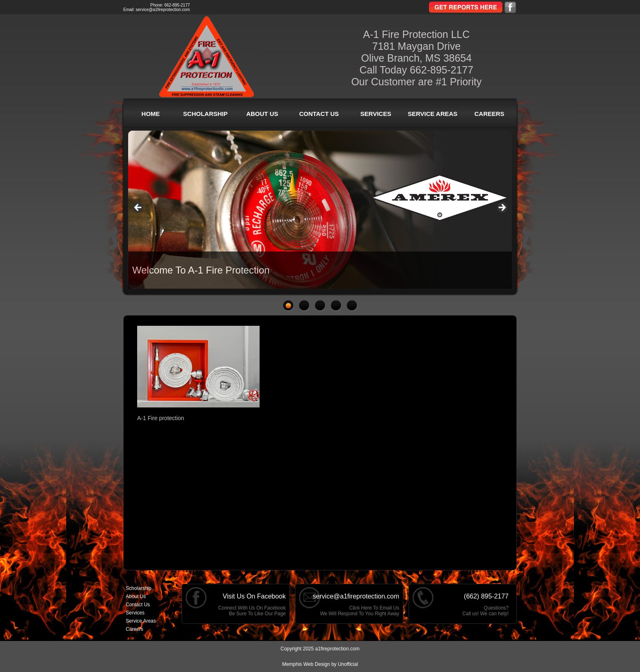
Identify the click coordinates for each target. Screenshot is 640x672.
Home (151, 114)
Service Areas (433, 114)
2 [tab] (304, 306)
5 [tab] (352, 306)
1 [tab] (288, 306)
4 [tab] (336, 306)
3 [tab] (320, 306)
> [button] (502, 208)
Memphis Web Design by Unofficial (320, 664)
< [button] (138, 208)
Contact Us (319, 114)
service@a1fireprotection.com (163, 10)
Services (376, 114)
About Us (262, 114)
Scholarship (206, 114)
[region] (320, 210)
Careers (489, 114)
